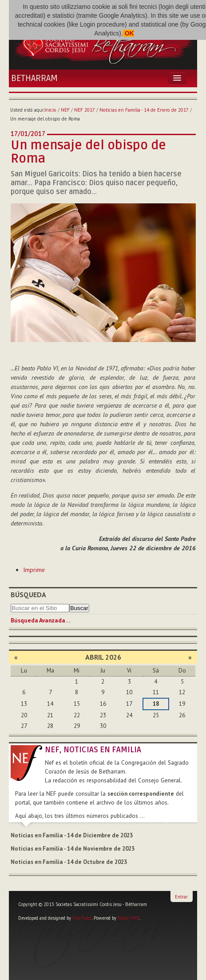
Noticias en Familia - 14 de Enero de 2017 (144, 110)
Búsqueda (28, 595)
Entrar (181, 897)
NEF (65, 110)
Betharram (34, 78)
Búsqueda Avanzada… (40, 620)
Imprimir (34, 570)
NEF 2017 (85, 110)
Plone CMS (129, 918)
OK (129, 33)
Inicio (50, 110)
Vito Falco (82, 918)
